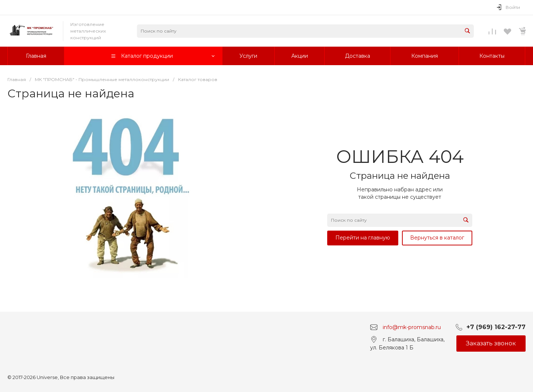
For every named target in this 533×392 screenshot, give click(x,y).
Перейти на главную (363, 238)
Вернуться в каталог (437, 238)
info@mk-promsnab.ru (412, 327)
